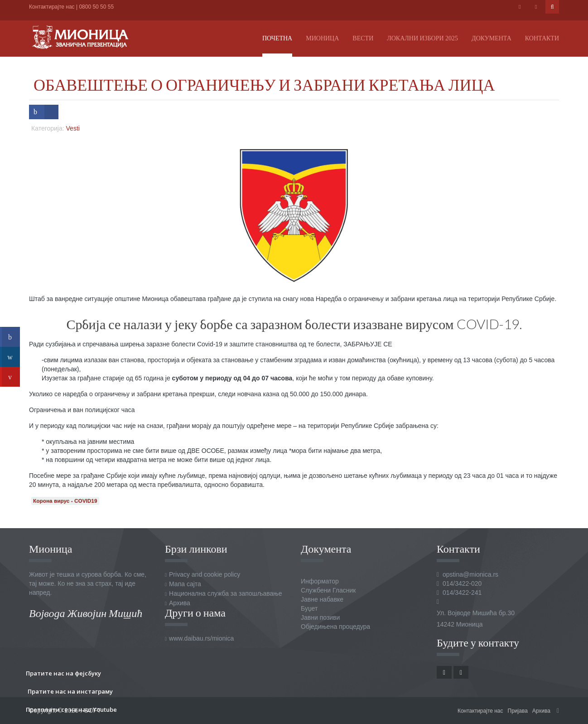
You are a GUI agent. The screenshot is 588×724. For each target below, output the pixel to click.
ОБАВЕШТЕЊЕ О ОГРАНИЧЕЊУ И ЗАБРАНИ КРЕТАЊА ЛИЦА (264, 84)
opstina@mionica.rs (470, 574)
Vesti (73, 128)
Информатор (320, 581)
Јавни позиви (320, 617)
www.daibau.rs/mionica (201, 638)
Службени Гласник (328, 590)
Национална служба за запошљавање (225, 593)
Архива (180, 603)
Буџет (309, 608)
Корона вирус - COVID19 (65, 501)
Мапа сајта (185, 584)
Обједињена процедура (335, 627)
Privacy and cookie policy (205, 574)
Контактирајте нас (52, 7)
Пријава (518, 711)
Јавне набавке (322, 599)
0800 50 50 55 (96, 7)
